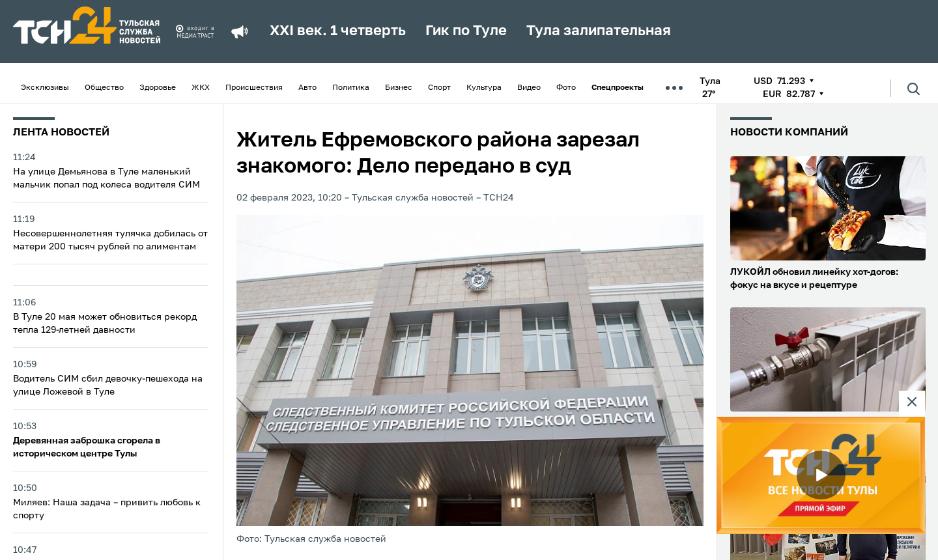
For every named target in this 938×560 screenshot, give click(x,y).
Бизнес (399, 88)
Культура (484, 88)
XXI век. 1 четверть (338, 31)
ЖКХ (201, 88)
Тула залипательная (599, 31)
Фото (566, 88)
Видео (529, 88)
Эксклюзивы (45, 88)
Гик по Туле (466, 31)
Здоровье (158, 88)
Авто (307, 88)
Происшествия (254, 88)
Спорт (439, 88)
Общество (104, 88)
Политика (351, 88)
